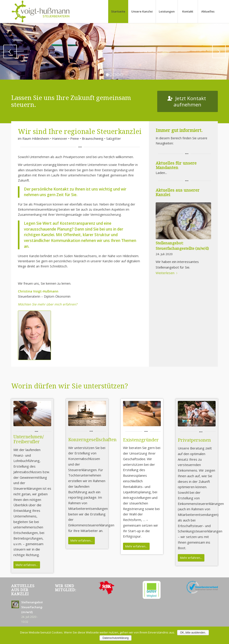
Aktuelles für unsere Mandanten (176, 165)
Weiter (219, 51)
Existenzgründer (141, 440)
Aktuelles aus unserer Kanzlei (178, 192)
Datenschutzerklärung (116, 638)
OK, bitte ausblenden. (193, 633)
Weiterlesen (167, 273)
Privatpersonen (194, 440)
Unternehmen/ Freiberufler (29, 439)
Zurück (10, 51)
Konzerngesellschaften (92, 440)
